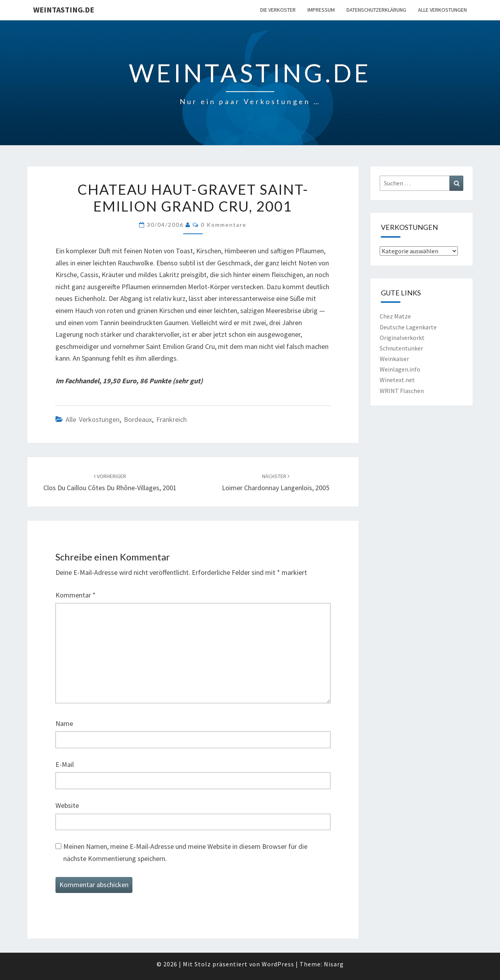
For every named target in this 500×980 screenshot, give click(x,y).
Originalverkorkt (402, 338)
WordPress (278, 964)
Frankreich (171, 419)
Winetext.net (397, 380)
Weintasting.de (64, 10)
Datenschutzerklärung (376, 10)
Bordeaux (138, 419)
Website (67, 805)
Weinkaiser (394, 359)
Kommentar (76, 595)
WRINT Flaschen (402, 391)
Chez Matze (395, 316)
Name (64, 723)
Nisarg (334, 964)
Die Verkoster (278, 10)
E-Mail (65, 764)
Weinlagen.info (400, 369)
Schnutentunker (401, 348)
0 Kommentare (224, 225)
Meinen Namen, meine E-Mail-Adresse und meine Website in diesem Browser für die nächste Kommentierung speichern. (185, 852)
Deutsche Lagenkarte (408, 327)
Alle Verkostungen (442, 10)
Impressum (321, 10)
